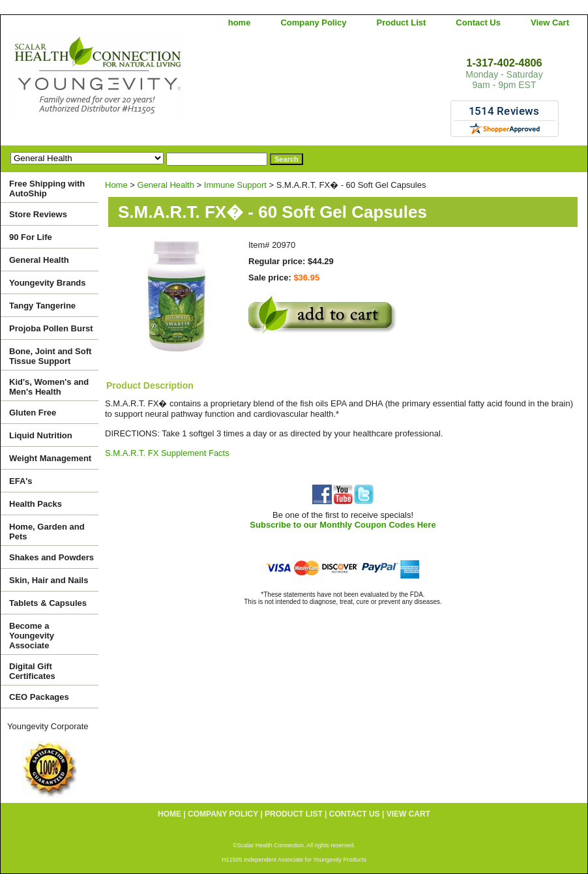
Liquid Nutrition (41, 435)
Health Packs (36, 504)
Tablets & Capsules (48, 603)
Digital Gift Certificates (32, 671)
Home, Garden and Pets (47, 532)
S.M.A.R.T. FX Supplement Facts (167, 453)
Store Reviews (38, 214)
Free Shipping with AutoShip (47, 188)
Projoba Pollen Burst (51, 328)
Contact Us (478, 23)
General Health (166, 185)
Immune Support (235, 185)
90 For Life (31, 237)
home (240, 23)
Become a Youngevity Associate (32, 636)
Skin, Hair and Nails (49, 580)
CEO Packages (39, 697)
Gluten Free (33, 413)
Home (116, 185)
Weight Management (50, 458)
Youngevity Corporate (48, 726)
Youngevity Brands (48, 283)
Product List (402, 23)
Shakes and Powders (51, 557)
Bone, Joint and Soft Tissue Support (50, 356)
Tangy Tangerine (42, 306)
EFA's (21, 481)
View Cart (550, 23)
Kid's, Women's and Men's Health (49, 387)
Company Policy (313, 23)
